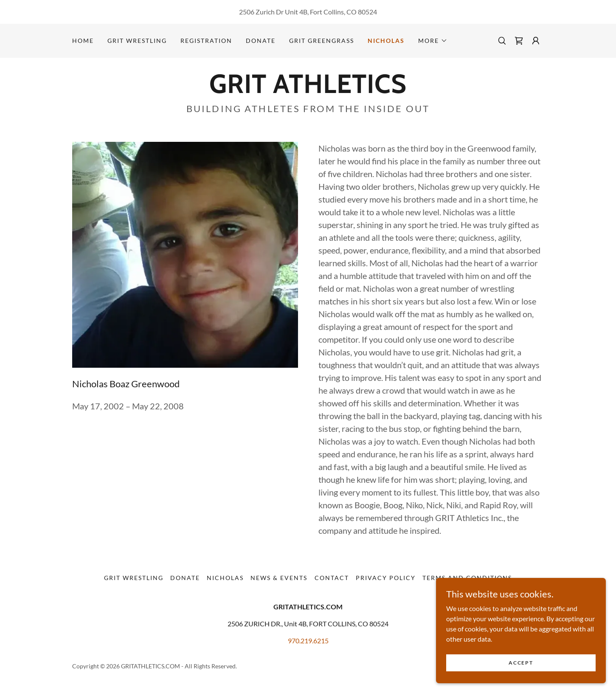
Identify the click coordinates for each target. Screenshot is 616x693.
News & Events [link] (279, 578)
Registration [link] (206, 41)
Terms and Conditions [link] (467, 578)
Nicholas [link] (386, 41)
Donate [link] (261, 41)
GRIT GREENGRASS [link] (322, 41)
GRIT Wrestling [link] (137, 41)
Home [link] (83, 41)
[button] (433, 41)
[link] (519, 41)
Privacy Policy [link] (386, 578)
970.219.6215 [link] (308, 641)
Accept (521, 669)
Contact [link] (332, 578)
